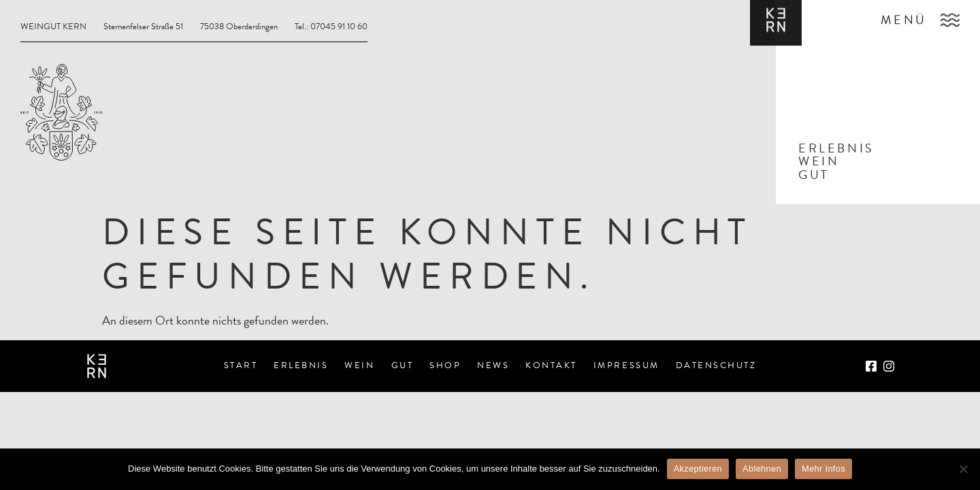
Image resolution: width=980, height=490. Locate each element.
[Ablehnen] (963, 469)
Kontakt (551, 365)
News (493, 365)
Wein (359, 365)
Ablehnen (762, 469)
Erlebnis (301, 365)
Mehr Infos (823, 469)
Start (241, 365)
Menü (904, 17)
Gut (403, 365)
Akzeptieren (698, 469)
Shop (445, 365)
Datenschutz (716, 365)
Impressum (626, 365)
